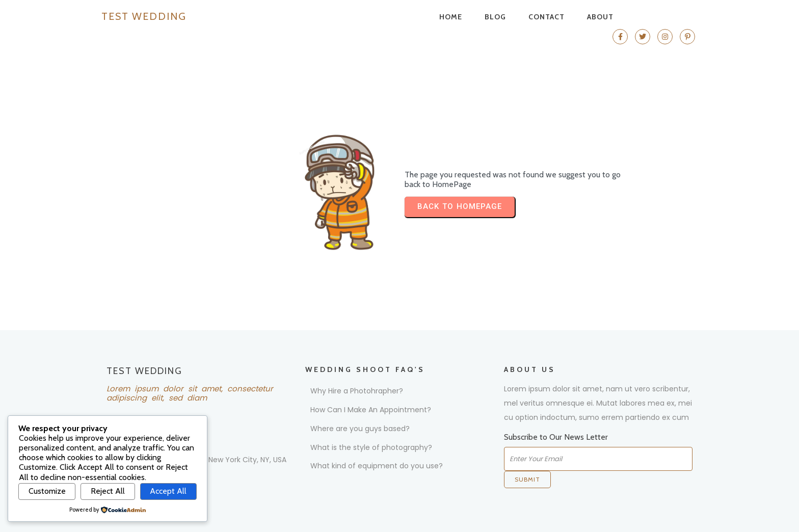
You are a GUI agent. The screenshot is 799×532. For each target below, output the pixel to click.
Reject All (108, 491)
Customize (47, 491)
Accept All (168, 491)
